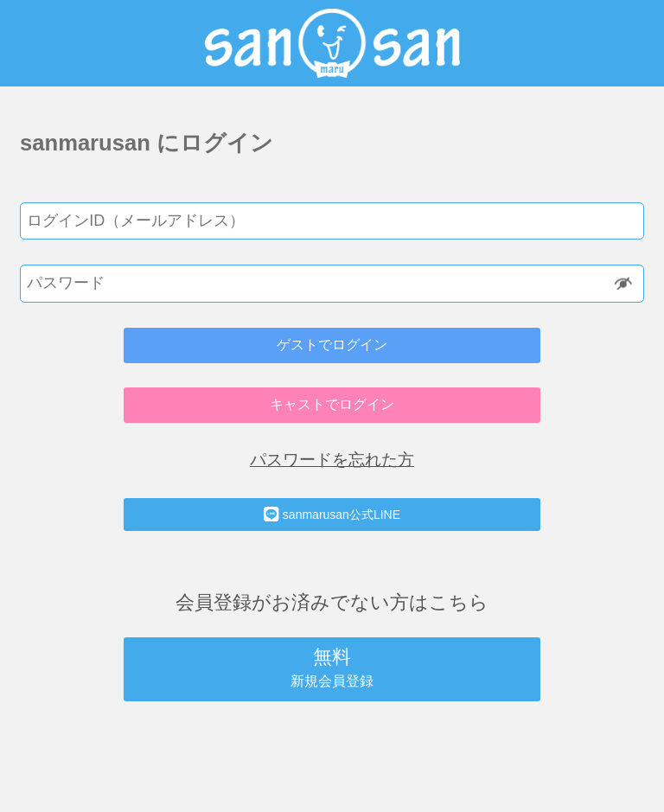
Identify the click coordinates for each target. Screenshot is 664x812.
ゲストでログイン (332, 345)
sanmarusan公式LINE (332, 515)
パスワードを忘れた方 (332, 460)
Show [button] (624, 283)
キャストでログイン (332, 404)
